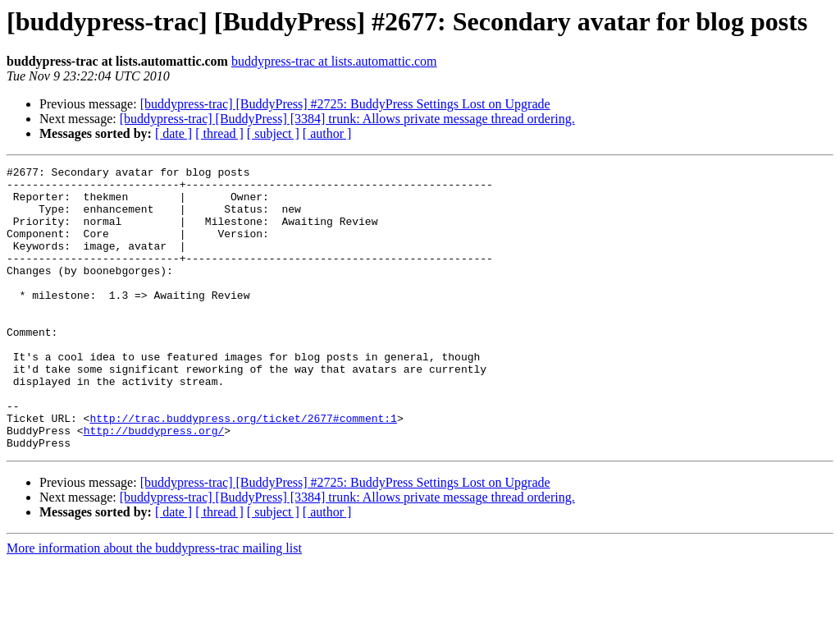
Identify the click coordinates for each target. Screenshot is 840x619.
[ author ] (327, 133)
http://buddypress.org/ (154, 484)
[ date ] (173, 133)
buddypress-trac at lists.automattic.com (334, 61)
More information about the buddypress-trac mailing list (154, 605)
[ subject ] (273, 133)
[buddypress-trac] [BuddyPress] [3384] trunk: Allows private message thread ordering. (347, 119)
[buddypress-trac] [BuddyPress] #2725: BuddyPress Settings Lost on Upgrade (345, 104)
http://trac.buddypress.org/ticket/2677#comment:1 (243, 470)
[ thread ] (219, 133)
